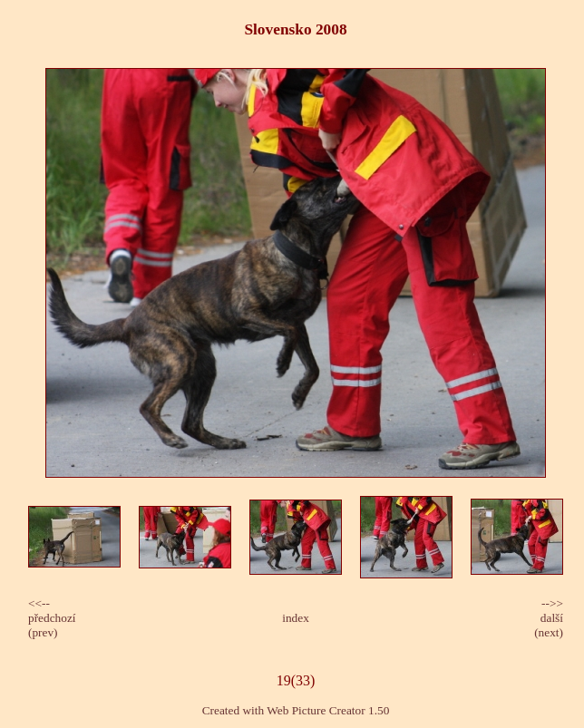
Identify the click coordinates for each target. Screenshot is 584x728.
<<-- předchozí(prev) (52, 618)
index (296, 618)
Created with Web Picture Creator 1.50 (296, 710)
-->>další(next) (549, 618)
